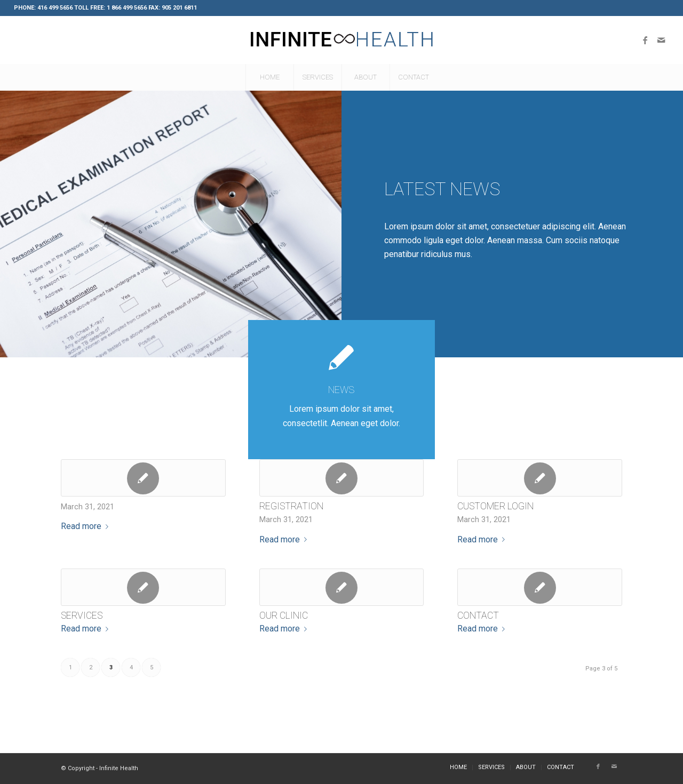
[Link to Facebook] (645, 40)
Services (82, 615)
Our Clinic (284, 615)
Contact (478, 615)
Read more (87, 526)
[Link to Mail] (661, 40)
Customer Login (495, 506)
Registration (291, 506)
